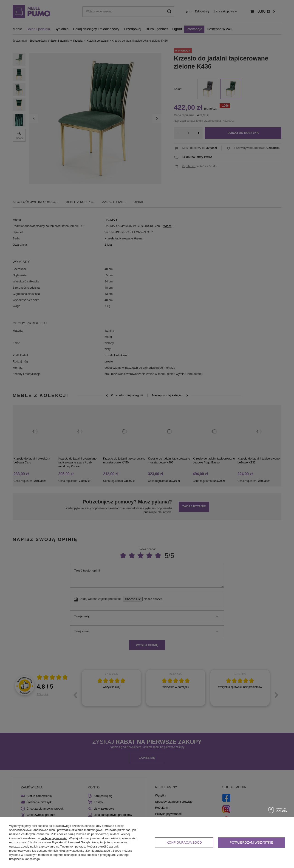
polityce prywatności (54, 838)
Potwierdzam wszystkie (252, 842)
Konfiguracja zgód (184, 842)
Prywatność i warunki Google (71, 842)
